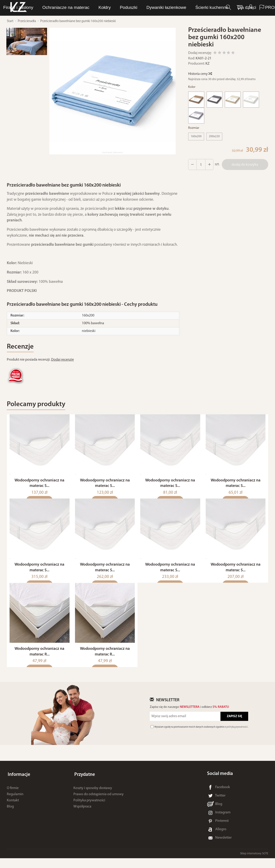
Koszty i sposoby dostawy (93, 796)
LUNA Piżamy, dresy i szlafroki (81, 8)
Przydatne (84, 783)
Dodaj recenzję (62, 361)
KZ (207, 64)
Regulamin (15, 802)
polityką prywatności (237, 737)
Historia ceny (200, 74)
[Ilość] (200, 164)
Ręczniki (169, 8)
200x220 (214, 136)
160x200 (196, 136)
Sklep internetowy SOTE (254, 863)
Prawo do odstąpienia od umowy (99, 802)
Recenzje (21, 347)
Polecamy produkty (38, 406)
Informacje (18, 783)
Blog (10, 814)
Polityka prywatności (89, 808)
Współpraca (82, 814)
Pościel (193, 8)
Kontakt (13, 808)
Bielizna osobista (135, 8)
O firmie (13, 796)
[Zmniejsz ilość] (208, 164)
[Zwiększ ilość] (192, 164)
